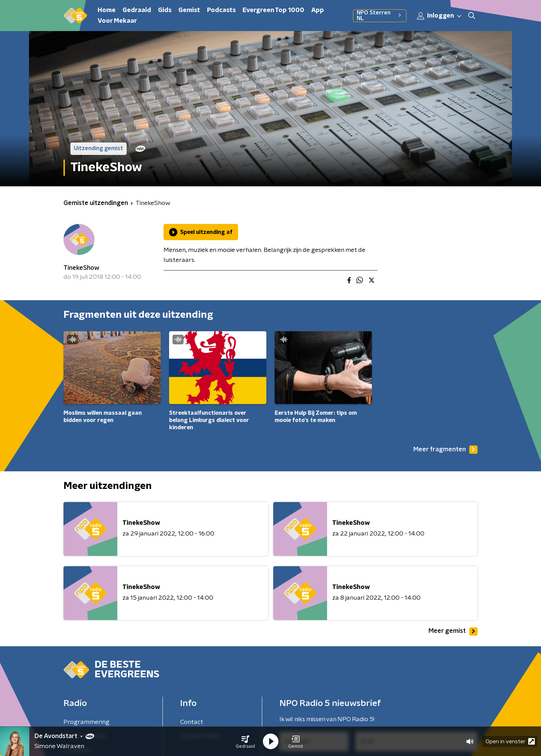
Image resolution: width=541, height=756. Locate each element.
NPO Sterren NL (380, 16)
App (318, 10)
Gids (165, 10)
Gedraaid (137, 10)
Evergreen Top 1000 (273, 10)
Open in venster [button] (510, 741)
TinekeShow (81, 268)
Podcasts (221, 10)
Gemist (189, 10)
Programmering (86, 722)
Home (107, 10)
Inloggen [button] (440, 16)
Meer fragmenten (445, 450)
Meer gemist (453, 631)
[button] (245, 742)
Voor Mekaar (117, 21)
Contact (192, 722)
